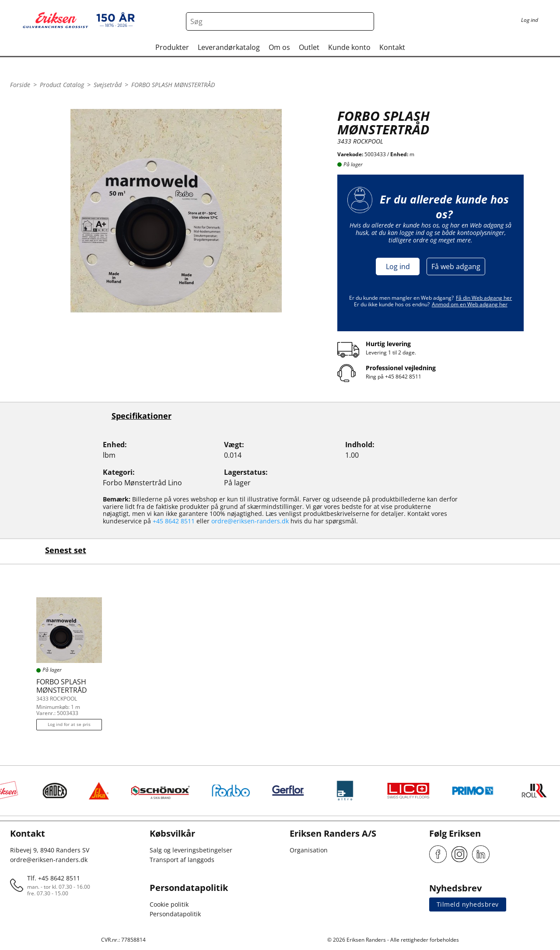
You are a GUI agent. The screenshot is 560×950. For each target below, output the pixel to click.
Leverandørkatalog (229, 47)
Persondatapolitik (175, 914)
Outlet (309, 47)
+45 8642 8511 (403, 377)
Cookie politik (169, 904)
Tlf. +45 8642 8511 (54, 878)
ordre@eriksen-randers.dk (250, 521)
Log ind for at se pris (69, 724)
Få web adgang (456, 266)
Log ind (398, 266)
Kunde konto (349, 47)
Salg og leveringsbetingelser (191, 850)
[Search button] (365, 21)
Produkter (172, 47)
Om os (279, 47)
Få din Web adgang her (484, 298)
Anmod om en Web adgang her (470, 304)
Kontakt (392, 47)
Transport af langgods (182, 860)
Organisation (309, 850)
